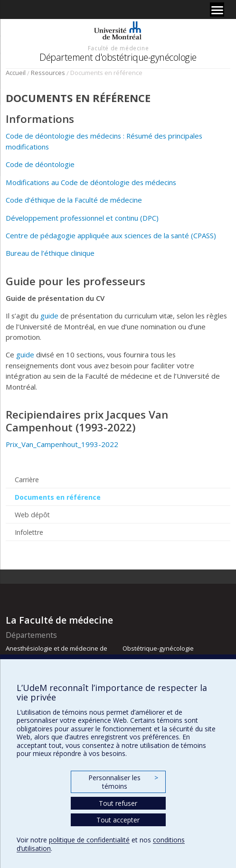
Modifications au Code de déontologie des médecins (91, 182)
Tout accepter (118, 820)
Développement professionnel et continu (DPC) (82, 218)
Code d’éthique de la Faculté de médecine (74, 200)
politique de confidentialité (89, 840)
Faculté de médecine (118, 48)
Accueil (16, 73)
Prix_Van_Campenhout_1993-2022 (62, 444)
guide (49, 316)
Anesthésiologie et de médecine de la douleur (57, 653)
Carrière (27, 480)
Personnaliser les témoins (123, 782)
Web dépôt (32, 515)
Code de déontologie (40, 164)
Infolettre (29, 532)
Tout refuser (118, 803)
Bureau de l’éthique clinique (50, 253)
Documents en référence (58, 497)
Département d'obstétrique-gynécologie (118, 57)
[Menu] (217, 9)
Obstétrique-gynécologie (158, 648)
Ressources (48, 73)
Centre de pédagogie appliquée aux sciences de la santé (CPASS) (111, 235)
